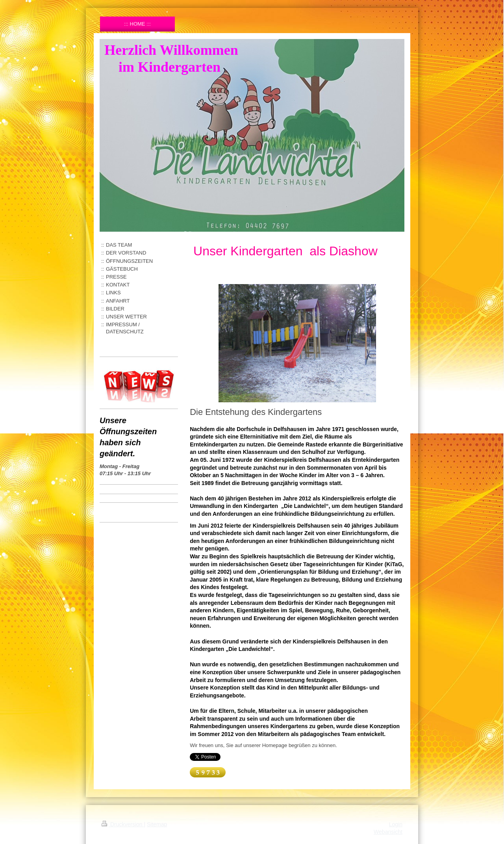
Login (396, 824)
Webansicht (388, 832)
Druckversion (123, 824)
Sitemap (157, 824)
